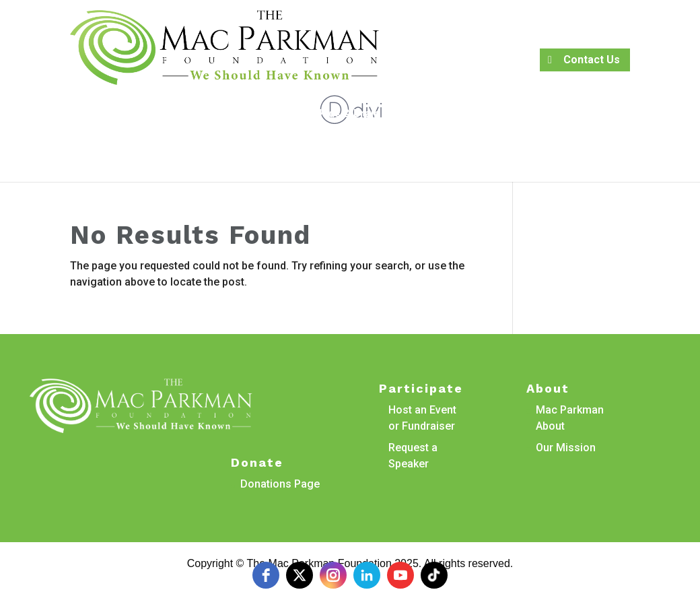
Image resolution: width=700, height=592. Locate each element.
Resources (601, 114)
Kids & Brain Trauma (370, 114)
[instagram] (333, 575)
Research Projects (192, 114)
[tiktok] (434, 575)
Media (289, 138)
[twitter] (300, 575)
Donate (407, 138)
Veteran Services (497, 114)
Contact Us (592, 60)
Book (113, 114)
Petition (63, 114)
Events (340, 138)
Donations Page (280, 484)
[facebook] (266, 575)
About (273, 114)
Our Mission (566, 448)
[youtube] (400, 575)
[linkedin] (367, 575)
